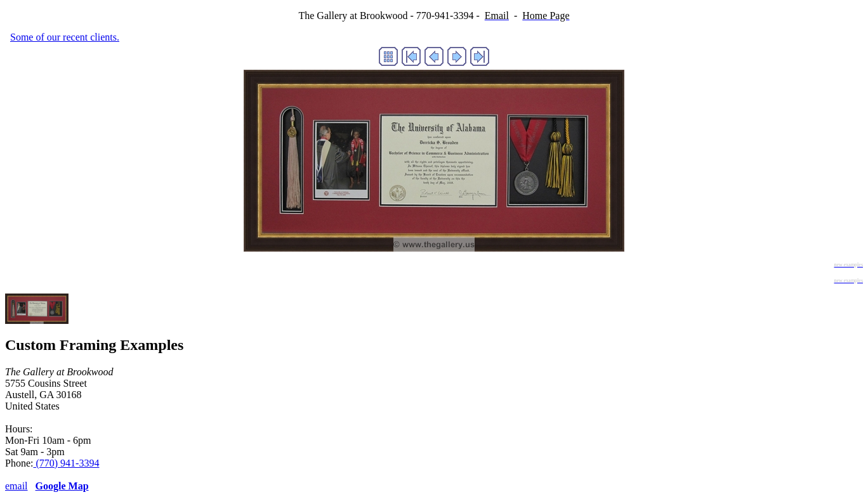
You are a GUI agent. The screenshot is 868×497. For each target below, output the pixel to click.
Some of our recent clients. (65, 37)
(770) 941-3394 (66, 463)
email (16, 486)
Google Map (62, 486)
